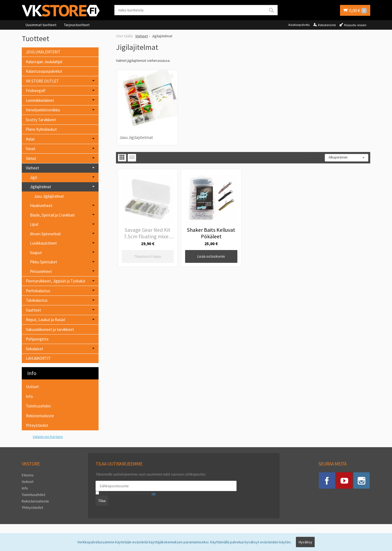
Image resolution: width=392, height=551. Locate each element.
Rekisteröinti (327, 25)
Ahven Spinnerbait (45, 234)
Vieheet (33, 168)
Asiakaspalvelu (299, 25)
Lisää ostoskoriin (211, 256)
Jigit (34, 177)
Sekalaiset (35, 349)
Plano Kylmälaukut (41, 129)
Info (29, 396)
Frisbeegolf (36, 91)
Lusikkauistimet (43, 243)
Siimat (31, 158)
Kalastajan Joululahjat (44, 62)
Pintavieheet (41, 271)
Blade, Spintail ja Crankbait (52, 215)
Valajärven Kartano (48, 437)
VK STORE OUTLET (42, 81)
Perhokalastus (38, 291)
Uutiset (32, 387)
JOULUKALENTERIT (43, 52)
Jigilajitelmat (41, 187)
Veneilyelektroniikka (43, 110)
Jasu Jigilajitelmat (136, 137)
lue (154, 494)
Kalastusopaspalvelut (44, 71)
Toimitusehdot (38, 406)
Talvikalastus (37, 300)
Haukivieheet (41, 206)
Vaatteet (33, 310)
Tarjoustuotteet (77, 25)
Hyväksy (305, 542)
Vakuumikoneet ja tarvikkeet (50, 329)
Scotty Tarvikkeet (41, 120)
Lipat (34, 224)
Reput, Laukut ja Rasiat (46, 320)
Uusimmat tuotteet (41, 25)
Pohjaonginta (37, 339)
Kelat (30, 139)
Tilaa (102, 501)
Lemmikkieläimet (40, 100)
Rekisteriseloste (40, 416)
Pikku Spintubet (44, 262)
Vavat (31, 149)
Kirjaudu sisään (355, 25)
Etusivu (28, 475)
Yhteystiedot (37, 425)
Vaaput (36, 253)
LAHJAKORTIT (38, 358)
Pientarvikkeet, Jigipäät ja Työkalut (56, 281)
